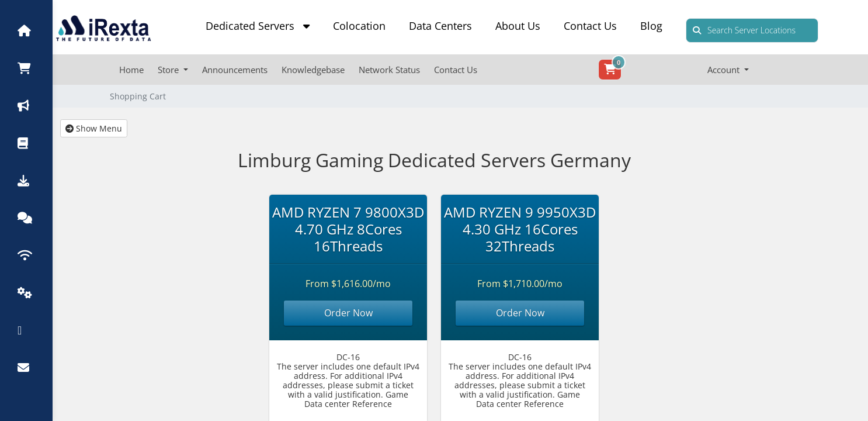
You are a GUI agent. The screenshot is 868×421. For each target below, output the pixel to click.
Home (131, 70)
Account (725, 70)
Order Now (348, 313)
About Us (518, 26)
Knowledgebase (313, 70)
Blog (651, 26)
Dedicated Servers (258, 26)
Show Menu (94, 128)
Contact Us (590, 26)
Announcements (235, 70)
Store (169, 70)
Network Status (389, 70)
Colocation (359, 26)
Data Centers (440, 26)
